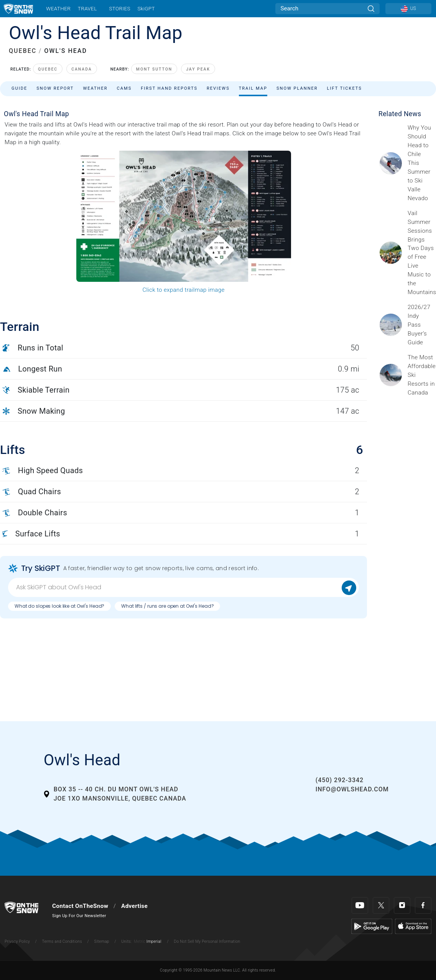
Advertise (134, 906)
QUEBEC (23, 51)
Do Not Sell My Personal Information (207, 941)
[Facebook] (423, 905)
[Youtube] (360, 905)
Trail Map (253, 88)
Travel (87, 8)
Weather (58, 8)
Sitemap (102, 941)
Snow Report (55, 88)
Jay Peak (198, 69)
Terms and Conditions (62, 941)
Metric (140, 941)
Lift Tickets (345, 88)
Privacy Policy (17, 941)
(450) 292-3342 (340, 780)
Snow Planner (297, 88)
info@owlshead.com (352, 789)
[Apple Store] (413, 926)
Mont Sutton (154, 69)
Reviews (218, 88)
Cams (124, 88)
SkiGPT (146, 8)
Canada (82, 69)
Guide (19, 88)
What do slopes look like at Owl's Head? (59, 606)
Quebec (48, 69)
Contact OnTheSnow (80, 906)
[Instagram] (402, 905)
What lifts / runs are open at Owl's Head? (167, 606)
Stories (119, 8)
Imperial (154, 941)
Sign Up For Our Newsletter (79, 916)
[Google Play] (372, 926)
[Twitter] (381, 905)
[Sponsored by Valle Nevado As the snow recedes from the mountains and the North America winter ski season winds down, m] (420, 163)
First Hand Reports (169, 88)
